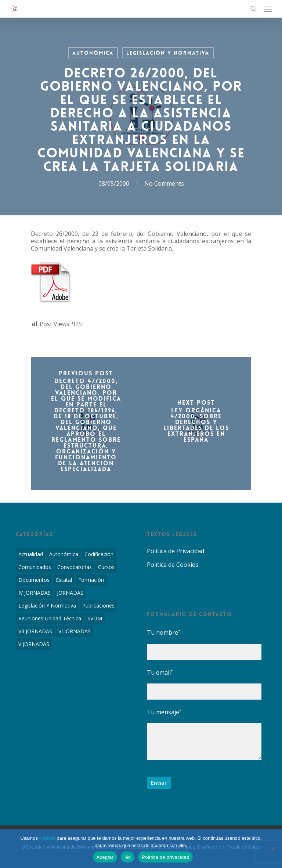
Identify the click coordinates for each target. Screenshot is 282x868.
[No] (273, 849)
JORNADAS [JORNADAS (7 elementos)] (70, 593)
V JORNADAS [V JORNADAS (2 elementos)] (34, 644)
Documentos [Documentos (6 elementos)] (34, 580)
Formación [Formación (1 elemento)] (91, 580)
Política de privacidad (165, 857)
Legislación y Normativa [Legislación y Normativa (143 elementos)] (47, 606)
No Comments (164, 183)
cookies (47, 838)
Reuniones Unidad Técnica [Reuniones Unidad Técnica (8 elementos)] (50, 618)
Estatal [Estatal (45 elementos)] (64, 580)
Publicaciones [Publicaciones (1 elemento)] (98, 606)
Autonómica (93, 53)
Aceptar (105, 857)
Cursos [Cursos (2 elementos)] (106, 567)
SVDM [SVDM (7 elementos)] (95, 618)
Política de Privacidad (176, 551)
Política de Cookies (173, 565)
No (128, 857)
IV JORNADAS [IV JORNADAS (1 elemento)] (35, 593)
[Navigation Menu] (268, 9)
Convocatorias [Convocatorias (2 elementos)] (75, 567)
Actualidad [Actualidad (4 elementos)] (31, 554)
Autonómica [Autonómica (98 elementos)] (64, 554)
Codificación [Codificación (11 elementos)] (99, 554)
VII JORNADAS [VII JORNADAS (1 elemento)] (35, 631)
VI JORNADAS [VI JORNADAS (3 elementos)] (75, 631)
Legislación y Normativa (168, 53)
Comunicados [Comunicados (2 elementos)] (35, 567)
